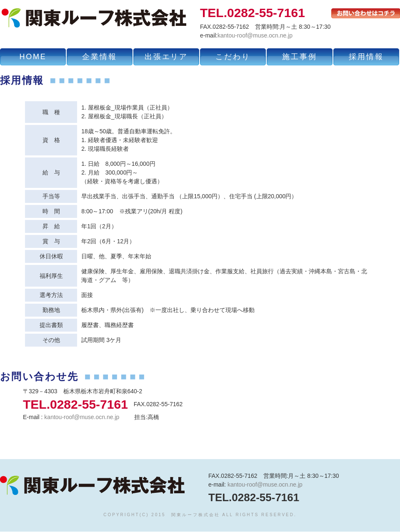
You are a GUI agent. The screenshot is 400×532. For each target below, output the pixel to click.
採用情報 (366, 57)
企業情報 (99, 57)
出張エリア (166, 57)
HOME (33, 57)
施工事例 (299, 57)
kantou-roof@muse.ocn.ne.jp (255, 35)
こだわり (233, 57)
